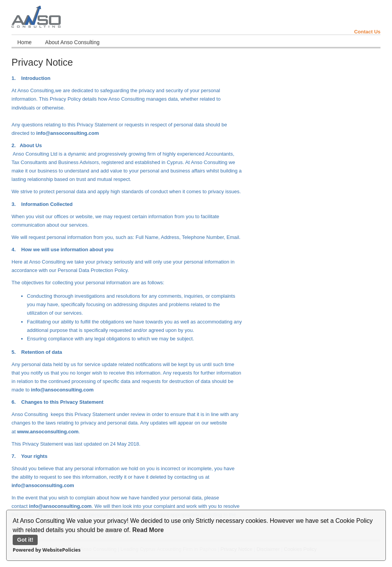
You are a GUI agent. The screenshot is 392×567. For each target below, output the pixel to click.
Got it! (25, 540)
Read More (148, 530)
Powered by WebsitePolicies (47, 550)
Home (24, 42)
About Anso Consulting (72, 42)
